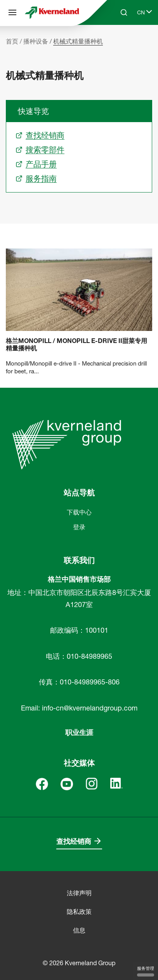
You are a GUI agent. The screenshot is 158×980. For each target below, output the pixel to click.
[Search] (124, 12)
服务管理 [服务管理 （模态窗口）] (146, 971)
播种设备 (36, 41)
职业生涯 (79, 732)
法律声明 (79, 893)
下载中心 (79, 512)
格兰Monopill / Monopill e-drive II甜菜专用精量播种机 (76, 345)
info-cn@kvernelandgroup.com (90, 708)
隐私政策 (79, 912)
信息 (79, 930)
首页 (12, 41)
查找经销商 (74, 841)
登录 (79, 527)
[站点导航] (12, 12)
